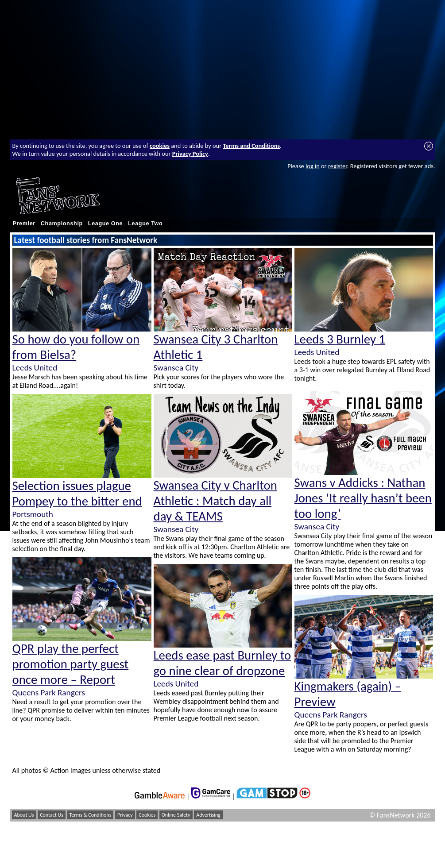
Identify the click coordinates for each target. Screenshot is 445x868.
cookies (160, 146)
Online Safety (176, 815)
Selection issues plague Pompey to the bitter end (77, 494)
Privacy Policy (190, 154)
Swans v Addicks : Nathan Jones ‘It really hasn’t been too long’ (363, 498)
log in (313, 166)
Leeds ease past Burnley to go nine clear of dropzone (222, 663)
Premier (24, 224)
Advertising (208, 815)
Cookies (147, 815)
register (338, 166)
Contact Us (52, 815)
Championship (62, 224)
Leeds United (35, 368)
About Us (24, 815)
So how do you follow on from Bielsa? (76, 347)
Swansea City (176, 368)
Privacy (125, 815)
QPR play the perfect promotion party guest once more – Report (71, 664)
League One (105, 224)
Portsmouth (33, 514)
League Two (145, 224)
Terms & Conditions (91, 815)
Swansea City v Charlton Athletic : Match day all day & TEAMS (215, 501)
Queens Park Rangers (49, 692)
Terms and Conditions (251, 146)
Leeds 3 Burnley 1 (340, 339)
